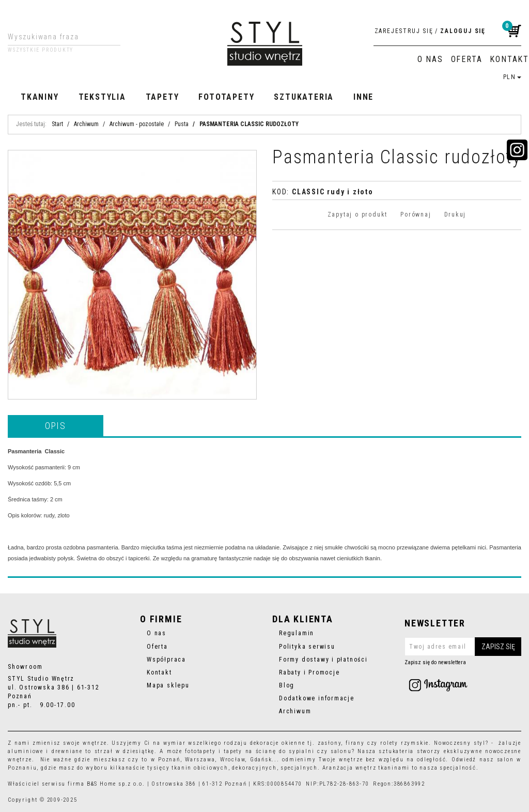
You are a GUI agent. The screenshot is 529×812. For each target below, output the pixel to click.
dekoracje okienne (278, 743)
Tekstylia (102, 97)
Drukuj (455, 215)
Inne (363, 97)
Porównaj (416, 215)
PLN (512, 77)
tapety (233, 751)
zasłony (330, 743)
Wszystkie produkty (41, 50)
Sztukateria (304, 97)
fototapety (200, 751)
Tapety (162, 97)
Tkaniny (40, 97)
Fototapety (226, 97)
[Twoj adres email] (463, 647)
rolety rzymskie (404, 743)
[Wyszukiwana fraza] (56, 37)
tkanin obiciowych (200, 768)
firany (355, 743)
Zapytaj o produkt (357, 215)
